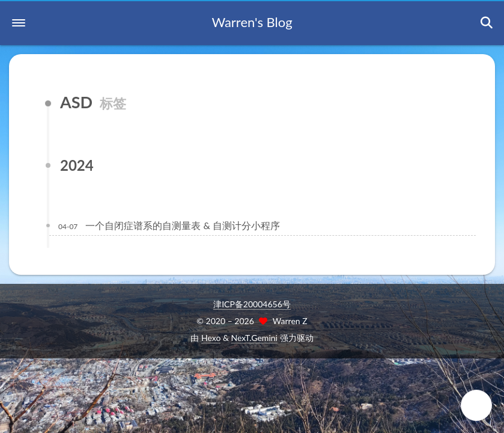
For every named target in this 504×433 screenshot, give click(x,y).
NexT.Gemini (254, 338)
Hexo (211, 338)
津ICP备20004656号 (252, 304)
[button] (19, 23)
